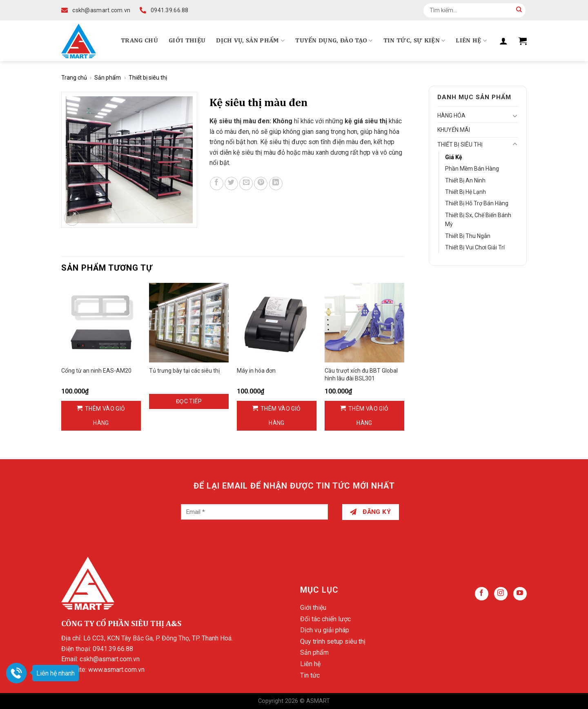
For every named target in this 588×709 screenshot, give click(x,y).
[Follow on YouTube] (520, 594)
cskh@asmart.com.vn (110, 659)
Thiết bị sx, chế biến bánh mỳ (478, 220)
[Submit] (519, 10)
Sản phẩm (108, 78)
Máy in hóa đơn (256, 371)
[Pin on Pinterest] (261, 183)
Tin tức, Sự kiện (414, 41)
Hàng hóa (451, 116)
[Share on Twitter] (231, 183)
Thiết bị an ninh (465, 180)
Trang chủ (139, 41)
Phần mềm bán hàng (472, 169)
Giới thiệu (187, 41)
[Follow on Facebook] (482, 594)
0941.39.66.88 (113, 649)
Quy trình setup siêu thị (333, 641)
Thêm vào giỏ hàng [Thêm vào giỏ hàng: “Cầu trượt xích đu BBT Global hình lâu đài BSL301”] (369, 416)
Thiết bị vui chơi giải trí (475, 247)
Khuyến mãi (454, 130)
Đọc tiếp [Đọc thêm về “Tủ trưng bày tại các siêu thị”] (189, 401)
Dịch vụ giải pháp (325, 630)
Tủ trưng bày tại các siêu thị (184, 371)
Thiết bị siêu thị (148, 78)
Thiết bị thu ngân (468, 236)
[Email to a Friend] (246, 183)
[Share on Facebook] (217, 183)
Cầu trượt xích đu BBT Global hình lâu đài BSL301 (361, 374)
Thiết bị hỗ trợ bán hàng (477, 203)
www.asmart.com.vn (116, 670)
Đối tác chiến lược (325, 619)
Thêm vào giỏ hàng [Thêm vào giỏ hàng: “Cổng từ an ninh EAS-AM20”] (105, 416)
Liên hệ (471, 41)
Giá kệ (454, 157)
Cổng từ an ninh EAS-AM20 (96, 371)
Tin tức (310, 675)
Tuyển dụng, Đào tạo (334, 41)
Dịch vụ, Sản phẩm (250, 41)
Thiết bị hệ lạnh (465, 192)
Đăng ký (370, 512)
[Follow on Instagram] (501, 594)
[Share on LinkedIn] (276, 183)
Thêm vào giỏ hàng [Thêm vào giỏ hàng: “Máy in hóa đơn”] (281, 416)
